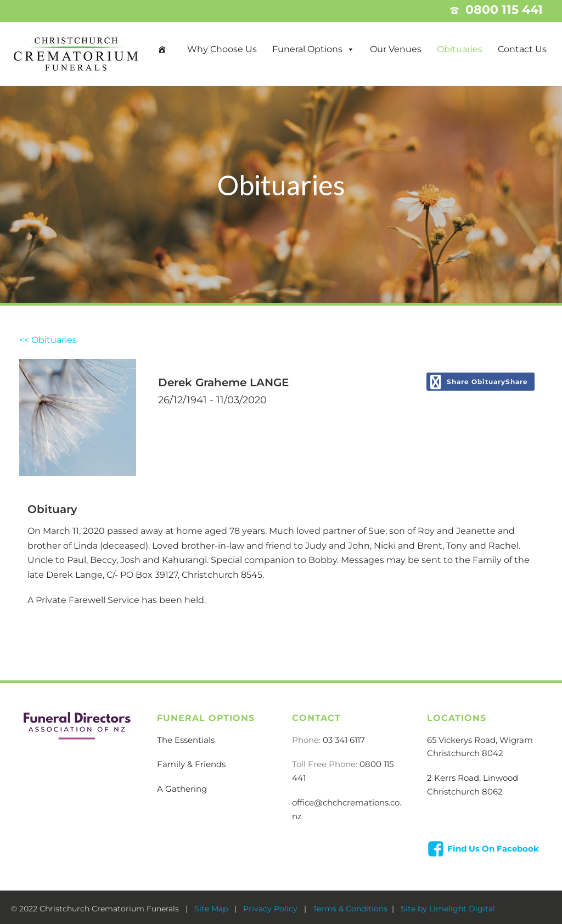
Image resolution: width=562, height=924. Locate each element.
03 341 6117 (344, 740)
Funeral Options (307, 49)
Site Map (212, 909)
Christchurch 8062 (465, 791)
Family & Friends (191, 764)
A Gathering (182, 789)
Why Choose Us (222, 49)
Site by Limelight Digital (447, 909)
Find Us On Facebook (493, 849)
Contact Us (522, 49)
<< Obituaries (48, 340)
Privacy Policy (271, 909)
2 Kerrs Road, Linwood (473, 778)
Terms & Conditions (350, 909)
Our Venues (396, 49)
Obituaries (460, 49)
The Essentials (186, 740)
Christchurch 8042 (465, 753)
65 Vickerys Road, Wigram (480, 740)
